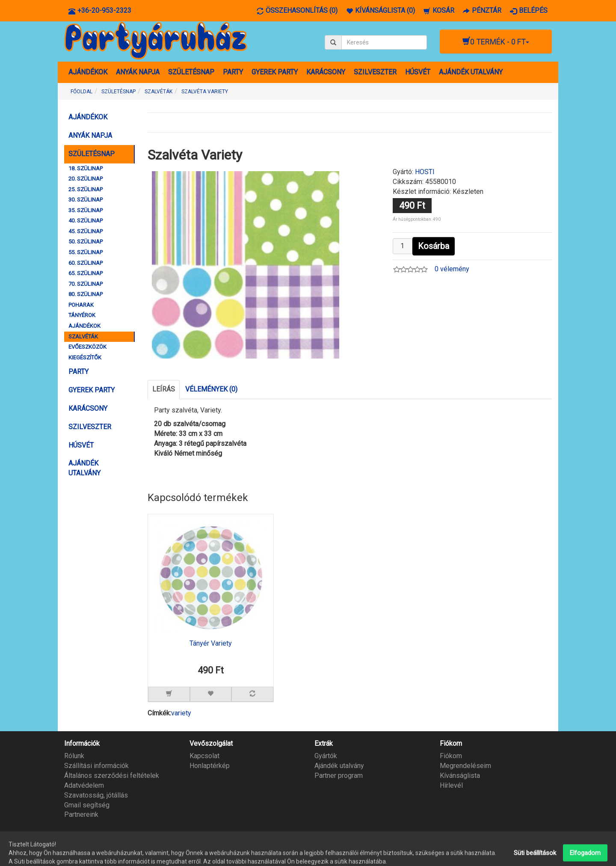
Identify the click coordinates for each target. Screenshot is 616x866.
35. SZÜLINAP (86, 210)
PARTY (233, 72)
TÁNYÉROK (82, 315)
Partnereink (81, 814)
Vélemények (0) (211, 389)
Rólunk (74, 756)
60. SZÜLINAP (86, 263)
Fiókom (451, 756)
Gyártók (326, 756)
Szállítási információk (96, 766)
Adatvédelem (84, 785)
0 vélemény (452, 269)
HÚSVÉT (418, 72)
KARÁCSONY (326, 72)
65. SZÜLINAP (86, 273)
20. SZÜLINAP (86, 179)
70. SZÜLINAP (86, 284)
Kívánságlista (460, 776)
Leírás (164, 389)
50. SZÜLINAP (86, 242)
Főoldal (81, 92)
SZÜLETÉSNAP (191, 72)
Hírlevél (451, 785)
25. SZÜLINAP (86, 189)
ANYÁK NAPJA (138, 72)
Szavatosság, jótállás (96, 795)
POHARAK (81, 305)
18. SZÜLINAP (86, 168)
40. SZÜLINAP (86, 221)
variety (181, 713)
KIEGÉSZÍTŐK (85, 357)
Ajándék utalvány (339, 766)
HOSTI (425, 172)
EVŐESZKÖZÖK (87, 347)
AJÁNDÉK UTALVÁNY (471, 72)
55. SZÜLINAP (86, 252)
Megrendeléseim (465, 766)
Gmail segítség (87, 805)
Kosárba (434, 246)
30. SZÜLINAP (86, 200)
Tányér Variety (211, 644)
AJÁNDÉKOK (88, 72)
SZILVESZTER (375, 72)
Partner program (339, 776)
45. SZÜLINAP (86, 231)
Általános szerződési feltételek (112, 776)
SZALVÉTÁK (83, 337)
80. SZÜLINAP (86, 294)
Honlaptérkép (210, 766)
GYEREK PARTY (275, 72)
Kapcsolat (204, 756)
